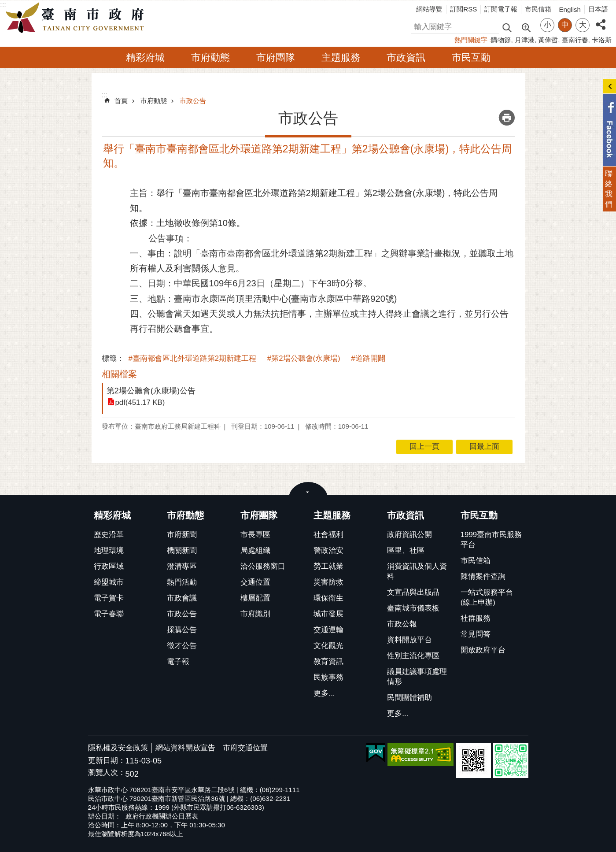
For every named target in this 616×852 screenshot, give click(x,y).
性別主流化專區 (413, 656)
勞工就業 (328, 566)
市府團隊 (276, 57)
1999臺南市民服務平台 (491, 540)
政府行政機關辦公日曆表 (162, 816)
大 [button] (583, 25)
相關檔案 (119, 374)
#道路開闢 (368, 358)
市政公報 (402, 624)
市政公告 (193, 101)
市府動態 (210, 57)
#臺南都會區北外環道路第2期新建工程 (193, 358)
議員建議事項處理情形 (417, 677)
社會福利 (328, 535)
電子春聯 (109, 614)
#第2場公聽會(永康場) (304, 358)
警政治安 (328, 550)
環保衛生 (328, 598)
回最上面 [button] (484, 446)
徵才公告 (182, 646)
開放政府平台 (483, 650)
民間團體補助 (409, 698)
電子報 (178, 661)
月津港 (525, 40)
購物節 (501, 40)
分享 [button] (601, 20)
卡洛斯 (602, 40)
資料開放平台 (409, 640)
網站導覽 (429, 9)
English (570, 9)
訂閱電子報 (501, 9)
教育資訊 (328, 661)
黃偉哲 (548, 40)
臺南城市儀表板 (413, 608)
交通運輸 (328, 630)
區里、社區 (406, 550)
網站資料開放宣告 (185, 748)
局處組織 (255, 550)
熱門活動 (182, 582)
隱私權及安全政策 (118, 748)
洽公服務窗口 (263, 566)
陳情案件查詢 (483, 576)
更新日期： (107, 761)
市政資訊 (406, 57)
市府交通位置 (245, 748)
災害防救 (328, 582)
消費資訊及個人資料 (417, 571)
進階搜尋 (526, 27)
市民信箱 (538, 9)
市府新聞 (182, 535)
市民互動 (471, 57)
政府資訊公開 (409, 535)
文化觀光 (328, 646)
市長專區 (255, 535)
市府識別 (255, 614)
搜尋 (418, 25)
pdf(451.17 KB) (140, 402)
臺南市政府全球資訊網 (77, 18)
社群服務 (476, 618)
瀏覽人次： (107, 773)
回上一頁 (424, 446)
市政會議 (182, 598)
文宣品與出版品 (413, 592)
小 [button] (548, 25)
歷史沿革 (109, 535)
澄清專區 (182, 566)
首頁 (121, 101)
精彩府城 (145, 57)
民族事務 (328, 677)
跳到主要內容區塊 (5, 5)
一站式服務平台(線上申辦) (487, 597)
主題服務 (341, 57)
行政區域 (109, 566)
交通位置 (255, 582)
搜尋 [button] (507, 27)
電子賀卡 (109, 598)
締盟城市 (109, 582)
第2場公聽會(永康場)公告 (151, 391)
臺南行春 (575, 40)
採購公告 (182, 630)
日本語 (598, 9)
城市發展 (328, 614)
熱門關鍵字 (471, 40)
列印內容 (507, 118)
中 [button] (565, 25)
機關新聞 (182, 550)
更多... (324, 693)
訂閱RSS (463, 9)
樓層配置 (255, 598)
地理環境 (109, 550)
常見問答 (476, 634)
